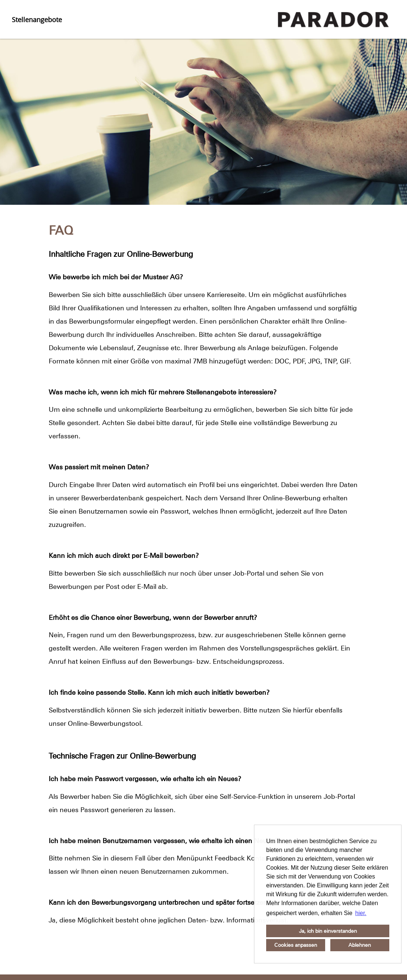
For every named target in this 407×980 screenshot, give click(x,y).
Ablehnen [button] (360, 945)
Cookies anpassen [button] (296, 945)
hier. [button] (361, 913)
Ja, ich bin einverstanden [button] (328, 931)
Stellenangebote (37, 20)
